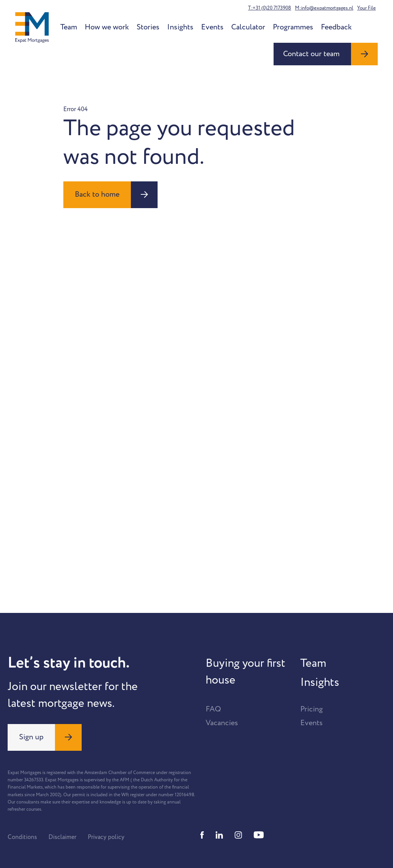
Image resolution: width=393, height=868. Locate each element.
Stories (148, 27)
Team (69, 27)
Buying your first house (246, 672)
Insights (180, 27)
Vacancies (222, 723)
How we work (107, 27)
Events (212, 27)
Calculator (248, 27)
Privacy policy (106, 837)
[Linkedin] (219, 835)
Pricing (312, 709)
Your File (366, 8)
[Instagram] (238, 835)
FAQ (213, 709)
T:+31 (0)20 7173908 (270, 8)
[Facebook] (202, 835)
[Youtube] (259, 835)
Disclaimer (62, 837)
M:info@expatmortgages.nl (324, 8)
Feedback (336, 27)
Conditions (22, 837)
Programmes (293, 27)
